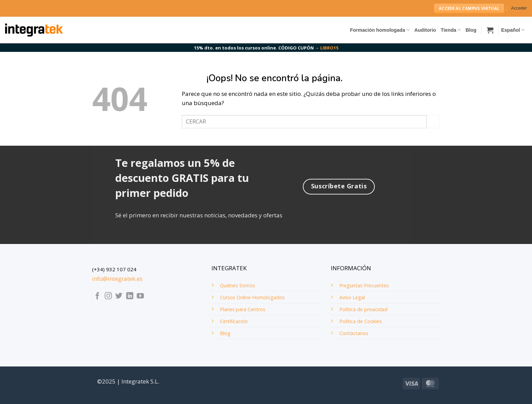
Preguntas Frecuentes (364, 285)
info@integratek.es (117, 279)
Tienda (451, 30)
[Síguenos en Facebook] (97, 296)
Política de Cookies (361, 321)
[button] (519, 8)
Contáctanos (354, 333)
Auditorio (425, 30)
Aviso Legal (352, 297)
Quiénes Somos (238, 285)
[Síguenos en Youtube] (140, 296)
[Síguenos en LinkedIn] (130, 296)
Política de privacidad (363, 309)
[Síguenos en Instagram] (108, 296)
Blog (471, 30)
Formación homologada (380, 30)
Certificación (234, 321)
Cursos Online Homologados (252, 297)
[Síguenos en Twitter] (119, 296)
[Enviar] (433, 122)
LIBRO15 (329, 48)
